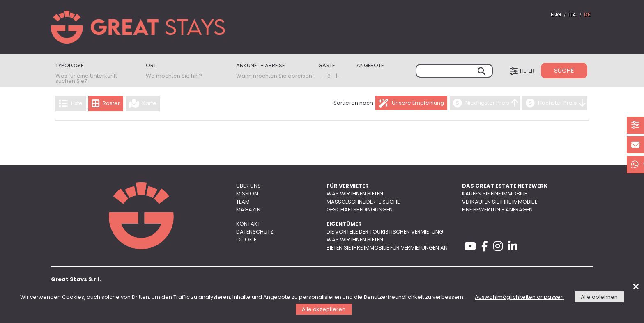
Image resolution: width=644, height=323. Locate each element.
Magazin (248, 210)
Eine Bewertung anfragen (497, 210)
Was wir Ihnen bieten (355, 194)
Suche (564, 71)
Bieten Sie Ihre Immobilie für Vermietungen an (387, 248)
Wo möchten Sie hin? (174, 76)
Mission (247, 194)
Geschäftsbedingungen (360, 210)
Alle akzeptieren (324, 310)
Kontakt (248, 224)
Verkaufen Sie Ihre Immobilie (500, 202)
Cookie (246, 240)
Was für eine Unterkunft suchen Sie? (86, 79)
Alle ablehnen (599, 297)
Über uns (248, 186)
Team (243, 202)
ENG (556, 15)
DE (587, 15)
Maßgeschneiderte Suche (363, 202)
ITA (572, 15)
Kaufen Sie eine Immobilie (494, 194)
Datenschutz (255, 232)
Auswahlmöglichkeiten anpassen (519, 297)
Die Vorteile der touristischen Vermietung (385, 232)
